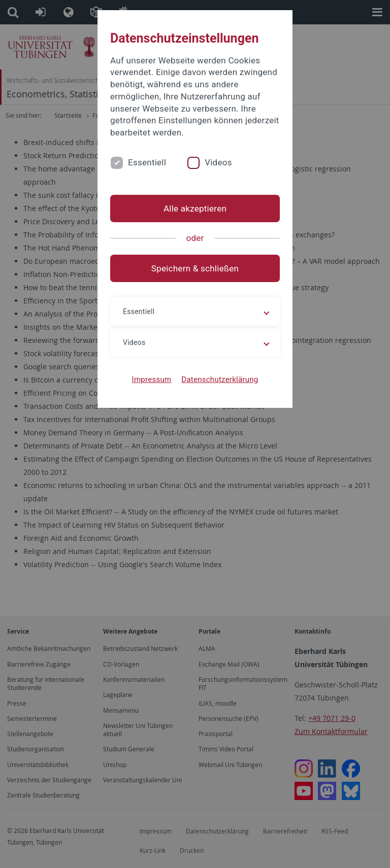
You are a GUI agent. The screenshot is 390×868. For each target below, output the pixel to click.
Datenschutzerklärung (220, 379)
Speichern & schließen (195, 268)
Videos (218, 162)
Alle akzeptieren (195, 209)
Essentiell (147, 162)
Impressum (152, 379)
